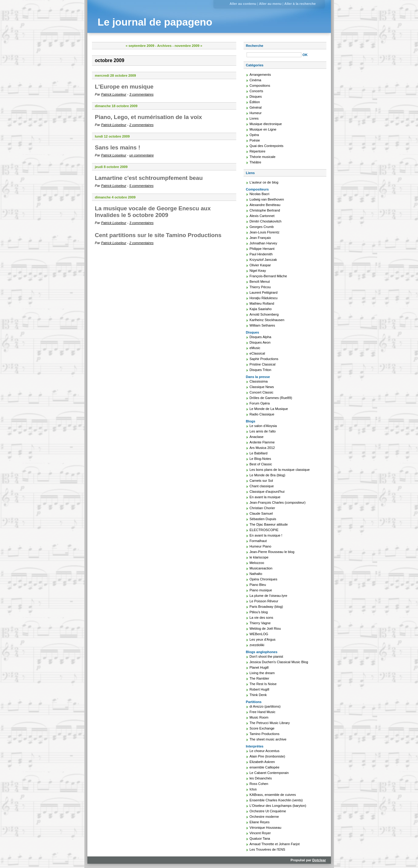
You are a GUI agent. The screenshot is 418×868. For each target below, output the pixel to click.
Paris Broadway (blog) (266, 607)
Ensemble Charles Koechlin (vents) (276, 800)
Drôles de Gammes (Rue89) (271, 398)
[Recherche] (274, 55)
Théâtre (256, 162)
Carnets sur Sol (261, 481)
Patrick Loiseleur (114, 94)
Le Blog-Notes (260, 459)
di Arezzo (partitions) (265, 706)
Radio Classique (262, 414)
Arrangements (260, 75)
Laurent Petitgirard (264, 292)
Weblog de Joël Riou (265, 628)
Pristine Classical (263, 364)
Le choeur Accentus (265, 751)
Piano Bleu (258, 585)
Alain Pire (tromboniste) (267, 756)
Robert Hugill (260, 689)
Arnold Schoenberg (264, 314)
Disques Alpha (261, 337)
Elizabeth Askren (262, 762)
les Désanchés (261, 778)
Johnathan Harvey (263, 243)
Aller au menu (270, 4)
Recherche (255, 46)
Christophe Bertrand (265, 210)
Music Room (259, 717)
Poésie (255, 140)
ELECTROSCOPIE (264, 530)
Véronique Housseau (266, 828)
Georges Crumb (262, 227)
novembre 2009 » (188, 46)
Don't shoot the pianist (266, 656)
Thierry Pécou (260, 287)
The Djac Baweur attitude (269, 524)
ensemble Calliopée (265, 767)
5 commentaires (142, 186)
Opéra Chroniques (263, 579)
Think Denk (258, 695)
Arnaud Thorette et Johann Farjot (275, 844)
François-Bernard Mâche (268, 276)
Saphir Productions (264, 359)
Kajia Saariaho (261, 309)
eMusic (255, 348)
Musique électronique (266, 124)
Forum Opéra (260, 403)
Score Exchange (262, 728)
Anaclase (257, 437)
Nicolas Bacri (260, 194)
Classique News (262, 387)
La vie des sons (262, 618)
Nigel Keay (258, 271)
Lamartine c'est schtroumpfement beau (149, 178)
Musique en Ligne (263, 129)
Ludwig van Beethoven (267, 199)
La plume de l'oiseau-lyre (269, 596)
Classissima (259, 381)
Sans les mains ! (118, 147)
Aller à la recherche (300, 4)
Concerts (256, 91)
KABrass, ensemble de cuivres (273, 795)
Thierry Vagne (260, 623)
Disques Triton (261, 370)
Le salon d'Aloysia (263, 426)
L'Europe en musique (124, 87)
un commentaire (142, 155)
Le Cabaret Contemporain (269, 773)
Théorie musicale (263, 157)
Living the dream (262, 673)
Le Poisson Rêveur (264, 601)
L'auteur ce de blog (264, 182)
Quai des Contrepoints (267, 146)
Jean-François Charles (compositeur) (278, 502)
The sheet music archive (268, 739)
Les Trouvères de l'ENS (267, 849)
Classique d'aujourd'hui (267, 492)
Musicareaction (261, 568)
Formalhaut (258, 541)
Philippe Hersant (262, 249)
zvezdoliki (257, 645)
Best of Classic (261, 464)
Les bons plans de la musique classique (280, 470)
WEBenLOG (259, 634)
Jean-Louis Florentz (265, 232)
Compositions (260, 86)
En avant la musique (265, 497)
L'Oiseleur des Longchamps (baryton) (278, 806)
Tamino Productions (265, 734)
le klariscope (259, 557)
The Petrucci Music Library (270, 723)
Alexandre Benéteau (265, 205)
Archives (164, 46)
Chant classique (262, 486)
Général (256, 107)
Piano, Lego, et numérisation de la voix (149, 117)
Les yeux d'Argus (263, 639)
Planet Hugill (259, 667)
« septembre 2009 (140, 46)
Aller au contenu (243, 4)
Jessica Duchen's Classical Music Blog (279, 662)
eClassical (257, 353)
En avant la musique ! (266, 535)
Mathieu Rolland (262, 303)
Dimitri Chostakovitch (266, 221)
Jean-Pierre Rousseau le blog (272, 552)
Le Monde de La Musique (269, 409)
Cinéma (256, 80)
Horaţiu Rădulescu (264, 298)
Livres (254, 118)
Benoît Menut (260, 282)
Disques (256, 96)
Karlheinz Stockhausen (267, 320)
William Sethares (262, 325)
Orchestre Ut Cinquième (268, 811)
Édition (255, 102)
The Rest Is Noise (263, 684)
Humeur (256, 113)
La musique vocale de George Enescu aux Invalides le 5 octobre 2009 (153, 212)
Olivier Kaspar (260, 265)
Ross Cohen (259, 784)
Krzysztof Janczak (263, 260)
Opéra (254, 135)
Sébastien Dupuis (263, 519)
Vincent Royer (260, 833)
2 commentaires (142, 125)
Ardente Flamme (262, 442)
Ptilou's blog (259, 612)
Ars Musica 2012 (262, 448)
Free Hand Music (263, 712)
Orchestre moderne (264, 817)
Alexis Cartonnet (262, 216)
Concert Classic (262, 392)
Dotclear (319, 860)
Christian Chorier (262, 508)
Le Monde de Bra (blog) (268, 475)
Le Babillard (259, 453)
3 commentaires (142, 94)
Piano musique (261, 590)
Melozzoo (257, 563)
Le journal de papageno (155, 22)
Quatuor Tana (260, 838)
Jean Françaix (260, 238)
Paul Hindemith (261, 254)
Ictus (253, 789)
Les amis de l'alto (263, 431)
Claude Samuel (261, 513)
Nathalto (256, 574)
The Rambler (260, 678)
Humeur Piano (261, 546)
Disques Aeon (260, 342)
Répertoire (258, 151)
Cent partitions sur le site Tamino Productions (158, 235)
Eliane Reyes (260, 822)
